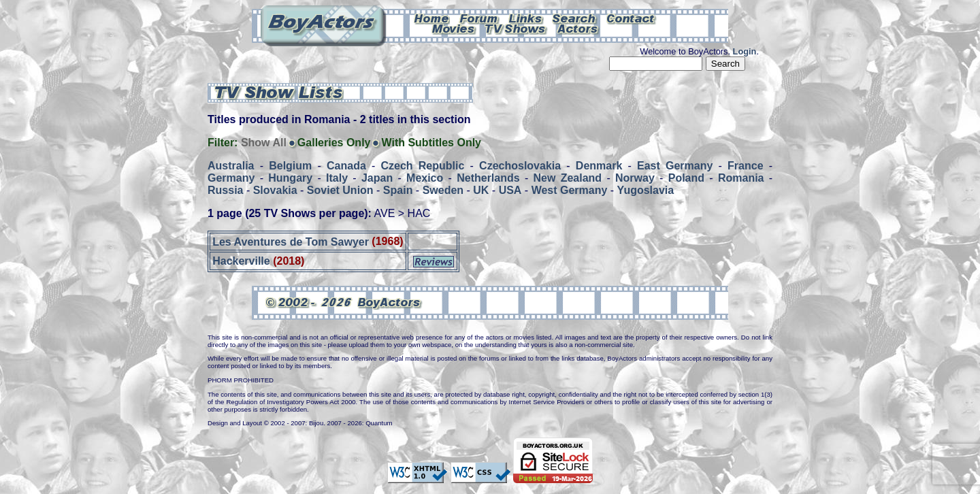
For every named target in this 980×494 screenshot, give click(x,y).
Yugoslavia (646, 190)
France (745, 166)
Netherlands (488, 178)
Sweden (443, 190)
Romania (741, 178)
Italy (337, 178)
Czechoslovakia (520, 166)
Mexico (425, 178)
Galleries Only (334, 143)
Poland (686, 178)
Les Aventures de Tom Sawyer (291, 241)
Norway (635, 178)
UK (481, 190)
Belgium (290, 166)
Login (745, 51)
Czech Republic (423, 166)
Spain (398, 190)
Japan (377, 178)
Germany (231, 178)
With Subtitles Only (431, 143)
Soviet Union (340, 190)
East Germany (675, 166)
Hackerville (241, 261)
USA (510, 190)
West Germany (570, 190)
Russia (225, 190)
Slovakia (275, 190)
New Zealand (568, 178)
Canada (346, 166)
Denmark (599, 166)
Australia (231, 166)
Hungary (290, 178)
